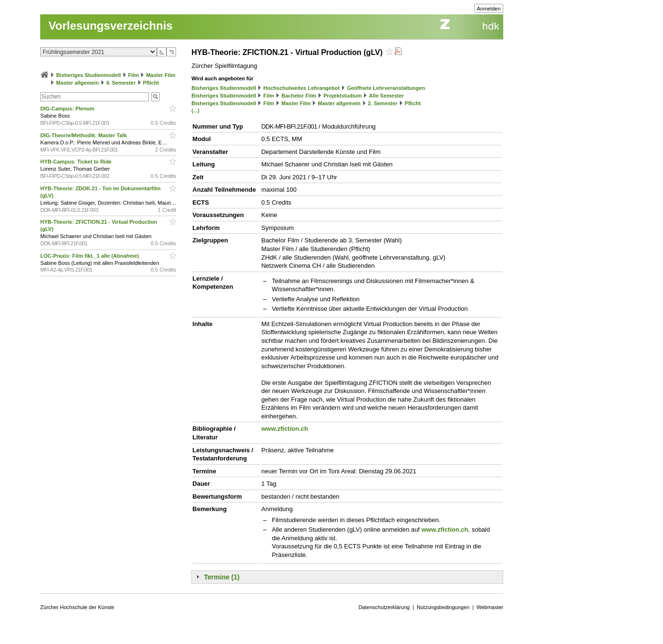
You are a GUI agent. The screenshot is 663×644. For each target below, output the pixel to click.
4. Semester (121, 83)
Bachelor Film (299, 96)
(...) (195, 110)
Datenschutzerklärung (384, 607)
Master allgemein (77, 83)
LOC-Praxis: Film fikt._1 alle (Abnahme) (90, 256)
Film (134, 75)
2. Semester (383, 103)
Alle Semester (386, 96)
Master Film (160, 75)
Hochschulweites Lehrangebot (302, 88)
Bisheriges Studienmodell (88, 75)
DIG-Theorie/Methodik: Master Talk (84, 135)
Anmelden (489, 9)
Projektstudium (343, 96)
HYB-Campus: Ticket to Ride (77, 162)
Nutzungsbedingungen (443, 607)
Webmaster (490, 607)
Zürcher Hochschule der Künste (77, 607)
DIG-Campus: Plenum (68, 109)
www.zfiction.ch (285, 429)
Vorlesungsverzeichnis (110, 26)
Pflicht (151, 83)
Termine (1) (221, 577)
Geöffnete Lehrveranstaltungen (386, 88)
